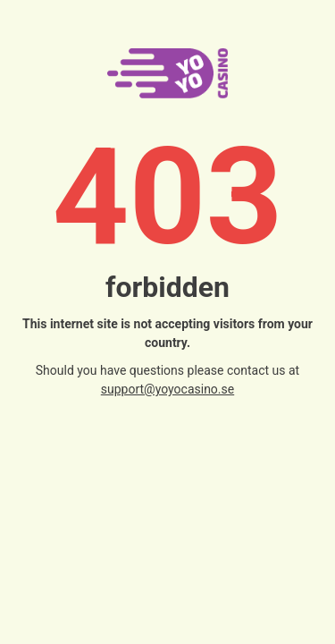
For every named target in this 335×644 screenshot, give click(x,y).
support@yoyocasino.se (167, 389)
